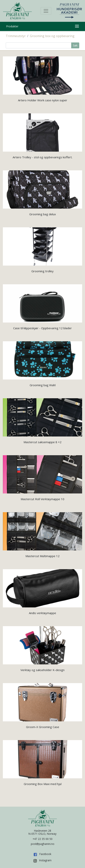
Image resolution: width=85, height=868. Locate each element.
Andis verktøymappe (42, 613)
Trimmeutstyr (16, 36)
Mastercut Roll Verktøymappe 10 (42, 499)
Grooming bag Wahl (43, 385)
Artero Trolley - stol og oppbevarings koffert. (42, 157)
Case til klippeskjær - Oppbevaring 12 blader (42, 328)
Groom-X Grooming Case (43, 727)
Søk (75, 45)
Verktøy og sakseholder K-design (42, 670)
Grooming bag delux (43, 214)
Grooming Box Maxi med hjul (43, 784)
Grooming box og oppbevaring (52, 36)
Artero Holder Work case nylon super (43, 100)
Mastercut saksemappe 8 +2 (42, 442)
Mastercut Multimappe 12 (42, 556)
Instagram (45, 860)
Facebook (45, 854)
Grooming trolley (42, 271)
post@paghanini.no (43, 844)
